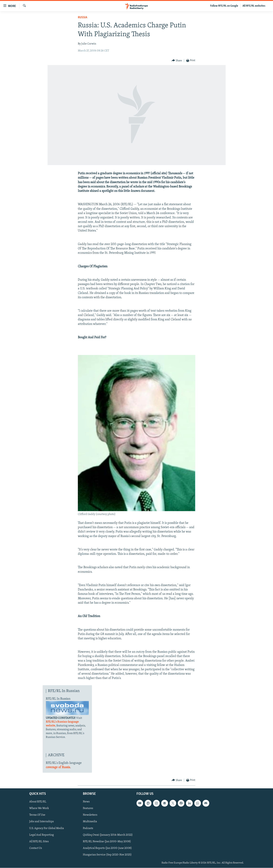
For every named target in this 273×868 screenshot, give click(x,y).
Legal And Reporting (42, 835)
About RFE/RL (38, 802)
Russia (83, 17)
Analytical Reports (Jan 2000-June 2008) (107, 848)
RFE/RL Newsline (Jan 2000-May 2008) (107, 842)
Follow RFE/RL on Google (224, 6)
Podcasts (88, 828)
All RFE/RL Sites (39, 842)
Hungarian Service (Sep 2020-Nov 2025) (107, 855)
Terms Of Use (37, 815)
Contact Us (36, 848)
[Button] (177, 61)
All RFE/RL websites (254, 6)
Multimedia (90, 822)
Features (88, 809)
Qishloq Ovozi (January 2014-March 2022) (108, 835)
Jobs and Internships (42, 822)
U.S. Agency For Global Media (47, 828)
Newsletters (90, 815)
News (86, 802)
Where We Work (39, 809)
